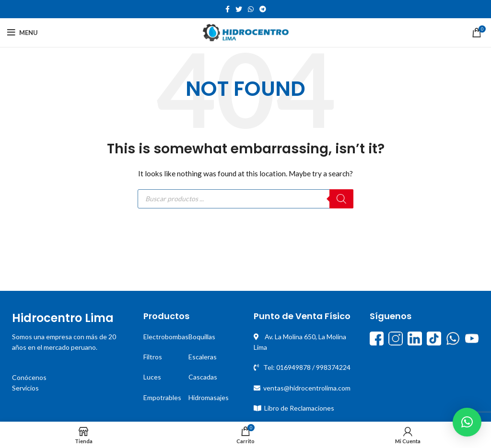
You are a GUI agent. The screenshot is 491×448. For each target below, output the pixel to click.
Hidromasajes (209, 397)
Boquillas (202, 337)
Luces (152, 377)
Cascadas (203, 377)
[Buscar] (341, 199)
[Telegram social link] (263, 9)
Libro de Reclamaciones (299, 408)
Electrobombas (166, 337)
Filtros (153, 357)
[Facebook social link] (228, 9)
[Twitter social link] (239, 9)
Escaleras (203, 357)
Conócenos (29, 377)
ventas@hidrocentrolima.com (307, 388)
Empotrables (162, 397)
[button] (467, 422)
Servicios (25, 388)
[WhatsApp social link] (251, 9)
